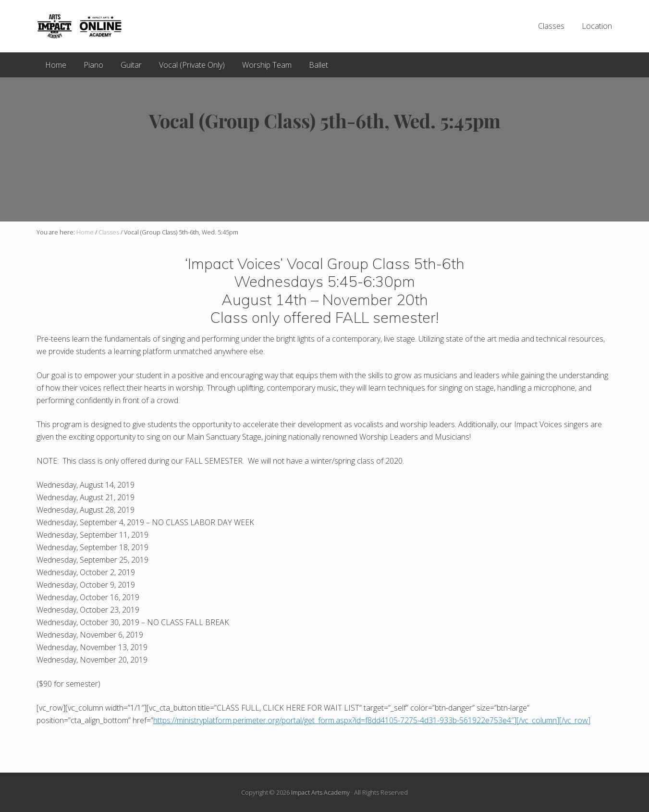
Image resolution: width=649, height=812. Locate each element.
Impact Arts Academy (320, 792)
